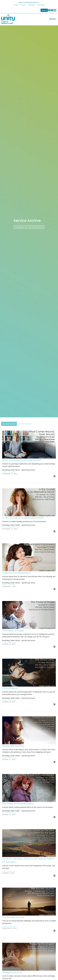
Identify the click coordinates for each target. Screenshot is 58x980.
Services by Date (9, 424)
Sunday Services (37, 227)
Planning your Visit (22, 227)
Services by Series (25, 424)
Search (44, 10)
